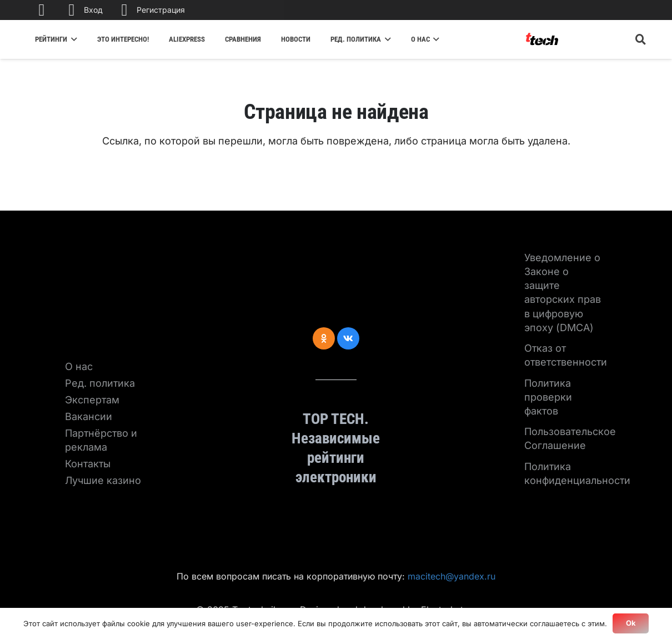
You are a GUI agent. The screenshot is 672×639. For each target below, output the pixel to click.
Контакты (88, 464)
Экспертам (92, 400)
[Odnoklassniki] (324, 338)
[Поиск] (641, 39)
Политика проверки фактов (548, 397)
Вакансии (89, 416)
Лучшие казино (103, 480)
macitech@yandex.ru (452, 576)
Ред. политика (100, 383)
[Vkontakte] (348, 338)
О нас (79, 366)
